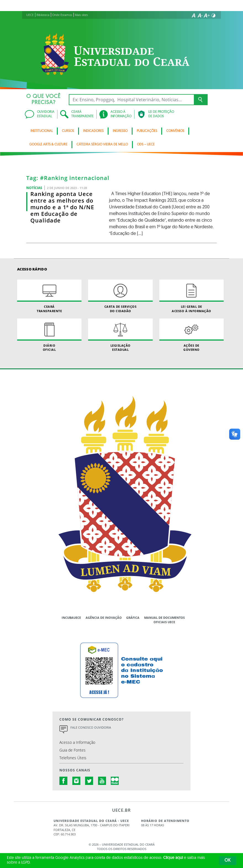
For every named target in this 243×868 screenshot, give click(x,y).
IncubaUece (71, 618)
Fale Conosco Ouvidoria (91, 727)
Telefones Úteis (73, 758)
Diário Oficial (49, 335)
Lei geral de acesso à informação (192, 296)
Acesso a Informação (77, 742)
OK (228, 861)
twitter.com (89, 781)
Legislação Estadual (120, 335)
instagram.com (76, 781)
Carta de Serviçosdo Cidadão (120, 296)
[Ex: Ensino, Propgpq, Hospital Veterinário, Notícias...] (131, 100)
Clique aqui (173, 858)
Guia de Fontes (72, 750)
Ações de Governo (192, 335)
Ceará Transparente (49, 296)
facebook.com (64, 781)
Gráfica (133, 618)
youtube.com (102, 781)
